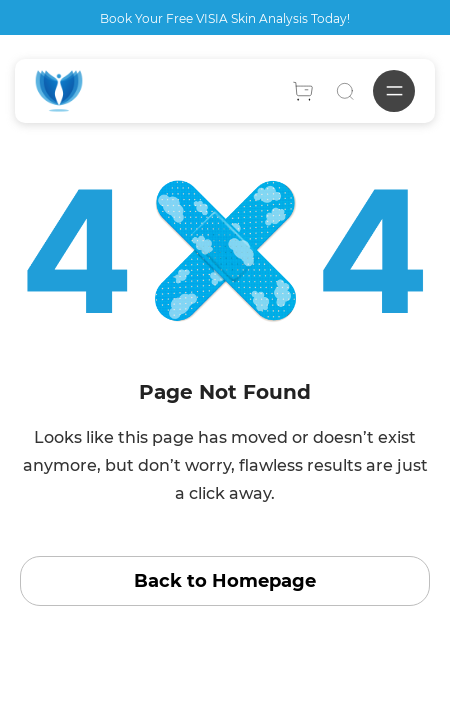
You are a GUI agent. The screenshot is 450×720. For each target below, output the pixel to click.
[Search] (345, 91)
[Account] (303, 91)
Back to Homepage (225, 581)
